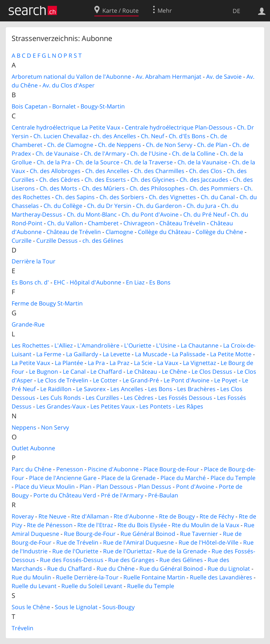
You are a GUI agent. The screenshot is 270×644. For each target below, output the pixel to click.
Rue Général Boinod (148, 534)
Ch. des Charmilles (159, 171)
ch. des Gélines (103, 241)
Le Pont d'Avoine (187, 380)
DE (236, 11)
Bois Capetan (30, 106)
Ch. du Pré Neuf (205, 214)
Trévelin (22, 628)
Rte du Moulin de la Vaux (205, 525)
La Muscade (151, 354)
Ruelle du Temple (151, 586)
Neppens (24, 427)
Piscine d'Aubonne (113, 469)
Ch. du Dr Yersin (109, 206)
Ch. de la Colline (194, 153)
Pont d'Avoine (195, 487)
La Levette (116, 354)
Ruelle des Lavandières (221, 577)
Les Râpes (190, 406)
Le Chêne (174, 372)
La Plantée (69, 363)
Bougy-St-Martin (103, 106)
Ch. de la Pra (54, 162)
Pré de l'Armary (122, 495)
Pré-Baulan (163, 495)
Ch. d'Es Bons (187, 136)
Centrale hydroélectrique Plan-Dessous (179, 127)
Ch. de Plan (212, 145)
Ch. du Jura (201, 206)
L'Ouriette (138, 345)
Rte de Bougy (177, 516)
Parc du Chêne (32, 469)
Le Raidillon (56, 389)
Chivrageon (139, 223)
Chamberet (103, 223)
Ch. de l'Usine (149, 153)
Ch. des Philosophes (157, 188)
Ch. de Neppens (120, 145)
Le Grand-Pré (141, 380)
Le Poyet (226, 380)
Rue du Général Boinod (171, 569)
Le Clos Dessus (212, 372)
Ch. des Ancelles (107, 171)
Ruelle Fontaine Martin (154, 577)
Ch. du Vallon (65, 223)
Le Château (142, 372)
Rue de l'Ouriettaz (127, 551)
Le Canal (74, 372)
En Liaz (135, 282)
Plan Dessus (155, 487)
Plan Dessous (115, 487)
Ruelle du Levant (34, 586)
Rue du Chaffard (69, 569)
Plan (85, 487)
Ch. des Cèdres (60, 180)
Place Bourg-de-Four (171, 469)
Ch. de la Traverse (148, 162)
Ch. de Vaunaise (57, 153)
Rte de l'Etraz (95, 525)
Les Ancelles (127, 389)
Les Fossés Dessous (185, 398)
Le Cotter (105, 380)
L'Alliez (64, 345)
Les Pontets (155, 406)
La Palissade (189, 354)
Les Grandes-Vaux (61, 406)
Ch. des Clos (206, 171)
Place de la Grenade (128, 478)
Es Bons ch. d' (30, 282)
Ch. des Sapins (75, 197)
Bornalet (64, 106)
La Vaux (168, 363)
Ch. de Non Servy (169, 145)
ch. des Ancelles (114, 136)
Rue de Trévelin (77, 542)
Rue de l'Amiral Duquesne (138, 542)
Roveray (23, 516)
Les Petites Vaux (112, 406)
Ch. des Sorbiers (122, 197)
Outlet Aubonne (33, 448)
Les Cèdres (139, 398)
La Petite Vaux (31, 363)
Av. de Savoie (224, 77)
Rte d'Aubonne (134, 516)
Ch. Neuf (152, 136)
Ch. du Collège (63, 206)
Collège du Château (164, 232)
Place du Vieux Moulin (45, 487)
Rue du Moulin (31, 577)
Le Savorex (91, 389)
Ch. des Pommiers (214, 188)
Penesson (70, 469)
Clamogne (119, 232)
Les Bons (160, 389)
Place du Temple (233, 478)
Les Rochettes (31, 345)
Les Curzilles (102, 398)
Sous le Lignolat (76, 607)
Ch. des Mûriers (103, 188)
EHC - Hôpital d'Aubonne (87, 282)
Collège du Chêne (219, 232)
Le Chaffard (106, 372)
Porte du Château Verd (65, 495)
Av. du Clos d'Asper (69, 85)
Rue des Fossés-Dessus (72, 560)
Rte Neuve (52, 516)
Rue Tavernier (199, 534)
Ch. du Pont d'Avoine (150, 214)
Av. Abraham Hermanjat (169, 77)
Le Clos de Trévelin (63, 380)
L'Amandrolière (98, 345)
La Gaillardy (82, 354)
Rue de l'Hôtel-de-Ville (208, 542)
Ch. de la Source (97, 162)
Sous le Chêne (31, 607)
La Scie (143, 363)
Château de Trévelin (74, 232)
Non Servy (55, 427)
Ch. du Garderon (159, 206)
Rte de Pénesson (50, 525)
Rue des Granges (131, 560)
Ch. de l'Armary (105, 153)
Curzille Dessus (57, 241)
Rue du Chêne (116, 569)
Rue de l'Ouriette (75, 551)
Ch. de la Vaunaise (202, 162)
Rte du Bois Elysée (142, 525)
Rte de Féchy (217, 516)
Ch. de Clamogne (70, 145)
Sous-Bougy (118, 607)
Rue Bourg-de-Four (90, 534)
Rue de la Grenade (182, 551)
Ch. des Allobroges (55, 171)
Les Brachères (196, 389)
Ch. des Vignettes (172, 197)
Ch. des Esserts (105, 180)
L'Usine (166, 345)
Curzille (22, 241)
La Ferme (49, 354)
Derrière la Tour (34, 261)
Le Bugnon (44, 372)
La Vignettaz (199, 363)
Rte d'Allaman (90, 516)
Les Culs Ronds (60, 398)
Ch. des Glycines (153, 180)
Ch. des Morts (58, 188)
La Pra (96, 363)
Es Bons (160, 282)
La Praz (119, 363)
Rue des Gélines (181, 560)
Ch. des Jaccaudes (204, 180)
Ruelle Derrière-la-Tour (87, 577)
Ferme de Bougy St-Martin (47, 303)
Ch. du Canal (218, 197)
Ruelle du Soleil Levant (92, 586)
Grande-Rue (28, 324)
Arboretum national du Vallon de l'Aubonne (71, 77)
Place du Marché (183, 478)
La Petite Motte (231, 354)
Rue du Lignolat (229, 569)
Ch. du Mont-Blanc (92, 214)
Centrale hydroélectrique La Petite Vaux (66, 127)
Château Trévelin (182, 223)
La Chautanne (200, 345)
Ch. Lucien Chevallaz (61, 136)
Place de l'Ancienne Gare (63, 478)
